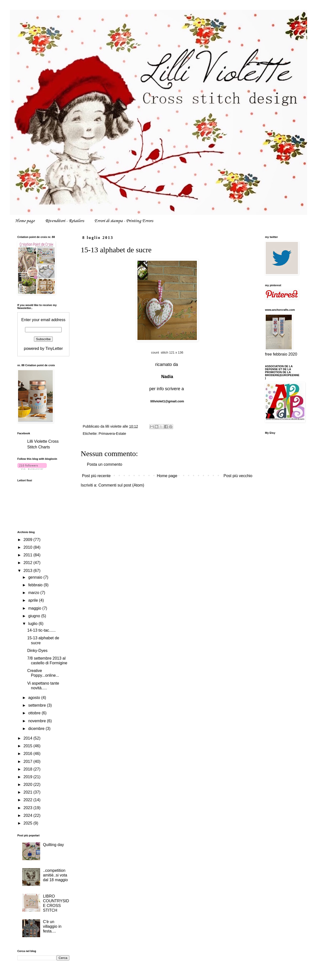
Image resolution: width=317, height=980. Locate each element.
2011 (28, 555)
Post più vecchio (238, 476)
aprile (34, 600)
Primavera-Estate (112, 434)
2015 (28, 746)
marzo (34, 593)
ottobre (35, 713)
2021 (28, 792)
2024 (28, 815)
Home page (25, 221)
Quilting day (53, 845)
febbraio (36, 585)
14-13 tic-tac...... (41, 630)
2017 (28, 761)
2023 (28, 808)
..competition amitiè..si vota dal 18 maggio (55, 875)
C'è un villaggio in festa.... (52, 926)
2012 (28, 563)
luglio (33, 624)
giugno (35, 616)
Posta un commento (105, 464)
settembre (38, 705)
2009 (28, 540)
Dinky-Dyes (37, 651)
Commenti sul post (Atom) (121, 485)
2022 (28, 800)
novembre (38, 721)
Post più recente (96, 476)
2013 (28, 571)
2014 (28, 738)
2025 (28, 823)
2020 (28, 785)
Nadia (167, 377)
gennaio (36, 577)
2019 (28, 777)
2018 (28, 769)
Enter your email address (43, 320)
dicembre (37, 729)
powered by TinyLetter (43, 348)
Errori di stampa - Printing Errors (124, 221)
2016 (28, 754)
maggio (35, 608)
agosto (35, 698)
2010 (28, 547)
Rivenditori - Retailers (65, 221)
